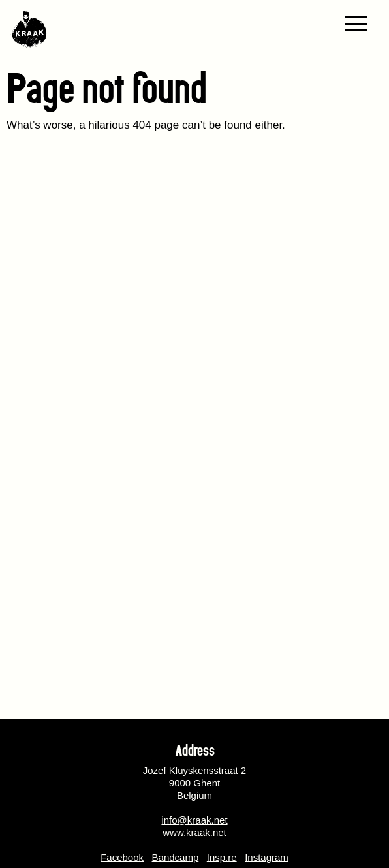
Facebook (122, 857)
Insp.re (222, 857)
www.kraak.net (194, 832)
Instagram (267, 857)
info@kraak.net (194, 820)
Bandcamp (176, 857)
